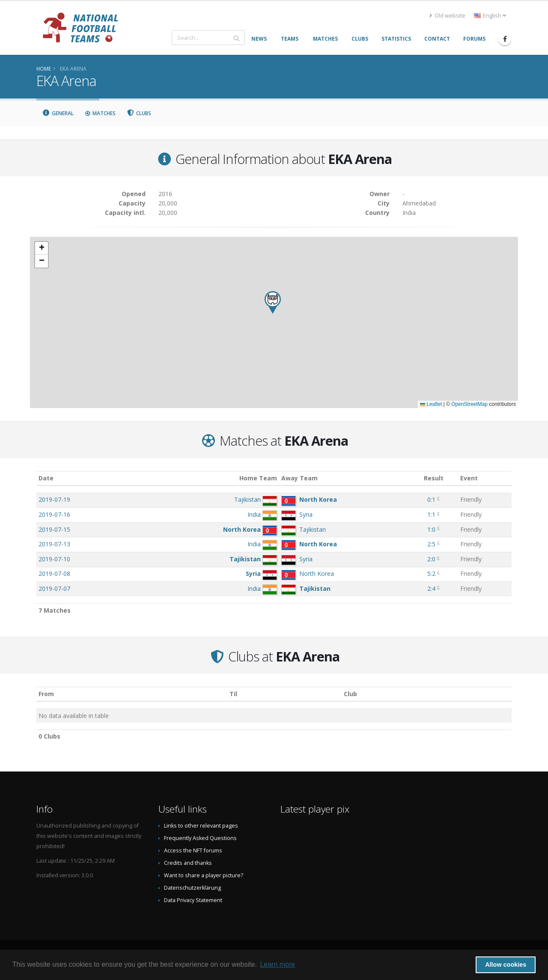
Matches (100, 113)
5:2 (431, 573)
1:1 (431, 514)
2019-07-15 (54, 529)
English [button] (490, 16)
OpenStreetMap (469, 404)
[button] (273, 302)
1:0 (431, 529)
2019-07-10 (54, 559)
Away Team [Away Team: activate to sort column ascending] (299, 478)
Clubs (139, 113)
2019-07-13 (54, 544)
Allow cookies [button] (506, 965)
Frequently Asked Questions (200, 838)
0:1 (431, 499)
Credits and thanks (188, 863)
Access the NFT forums (193, 850)
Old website (447, 16)
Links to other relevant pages (201, 826)
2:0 (431, 559)
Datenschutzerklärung (192, 888)
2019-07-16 (54, 514)
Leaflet (431, 404)
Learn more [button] (277, 964)
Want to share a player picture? (204, 875)
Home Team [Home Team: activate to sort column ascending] (258, 478)
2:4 (431, 588)
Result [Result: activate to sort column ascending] (434, 478)
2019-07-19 (54, 499)
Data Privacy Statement (193, 900)
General (58, 113)
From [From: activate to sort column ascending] (46, 694)
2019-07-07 (54, 588)
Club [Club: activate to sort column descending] (350, 694)
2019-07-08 (54, 573)
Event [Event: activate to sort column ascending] (469, 478)
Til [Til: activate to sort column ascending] (233, 694)
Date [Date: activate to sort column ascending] (46, 478)
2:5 (431, 544)
